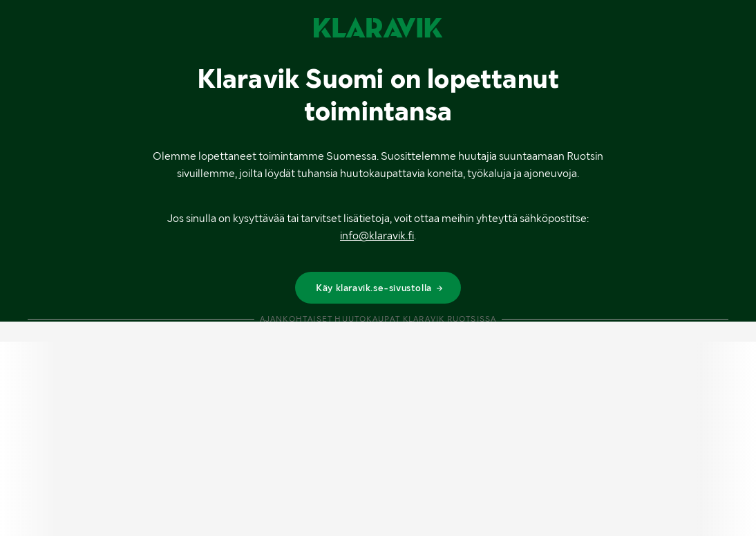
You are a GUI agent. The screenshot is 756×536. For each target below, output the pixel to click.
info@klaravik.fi (377, 235)
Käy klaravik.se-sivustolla (380, 288)
